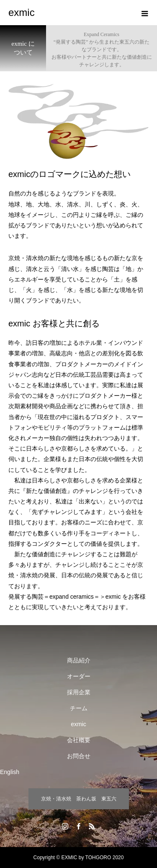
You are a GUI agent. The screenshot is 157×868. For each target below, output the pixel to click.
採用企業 (79, 692)
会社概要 (79, 740)
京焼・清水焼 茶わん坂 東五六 (79, 799)
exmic (78, 724)
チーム (79, 708)
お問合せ (79, 756)
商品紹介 (79, 660)
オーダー (79, 676)
